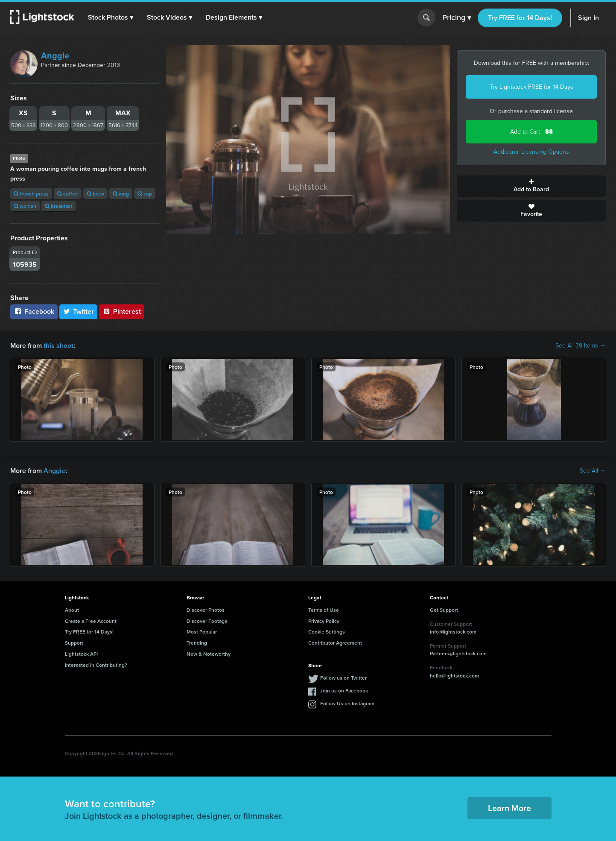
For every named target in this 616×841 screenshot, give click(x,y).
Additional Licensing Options (531, 152)
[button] (111, 18)
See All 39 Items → (581, 346)
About (72, 610)
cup (145, 194)
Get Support (444, 610)
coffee (68, 194)
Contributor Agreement (335, 643)
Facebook (34, 311)
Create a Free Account (91, 621)
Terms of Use (324, 610)
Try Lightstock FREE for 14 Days (531, 87)
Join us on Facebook (344, 691)
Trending (197, 643)
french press (31, 194)
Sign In (588, 18)
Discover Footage (207, 621)
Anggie (55, 55)
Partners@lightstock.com (458, 653)
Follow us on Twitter (343, 678)
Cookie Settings (327, 632)
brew (95, 194)
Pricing (457, 18)
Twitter (79, 311)
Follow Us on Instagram (347, 703)
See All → (593, 471)
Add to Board (531, 186)
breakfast (58, 206)
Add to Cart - (531, 132)
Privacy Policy (324, 621)
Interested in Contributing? (96, 665)
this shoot (58, 346)
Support (74, 643)
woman (25, 206)
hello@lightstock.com (454, 676)
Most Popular (202, 632)
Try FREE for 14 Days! (520, 18)
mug (121, 194)
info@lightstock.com (453, 632)
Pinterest (122, 311)
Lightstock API (81, 654)
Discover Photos (206, 610)
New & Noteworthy (209, 654)
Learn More (509, 808)
